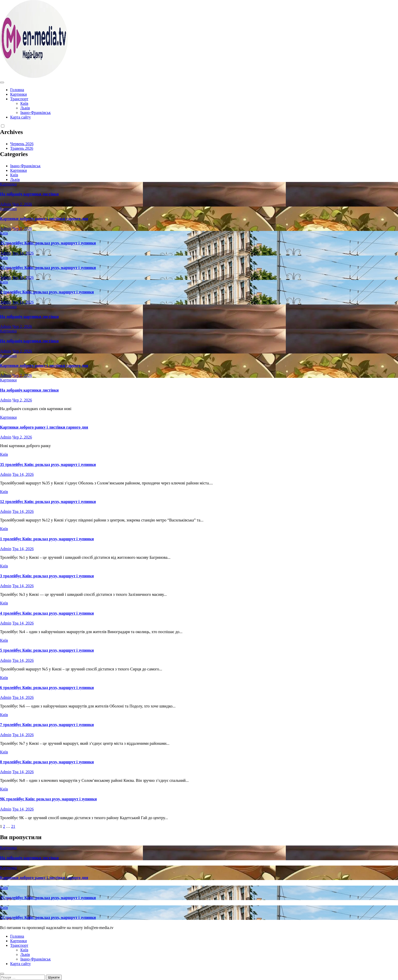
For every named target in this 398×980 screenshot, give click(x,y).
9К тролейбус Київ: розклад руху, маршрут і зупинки (48, 799)
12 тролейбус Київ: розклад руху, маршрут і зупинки (48, 268)
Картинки (19, 94)
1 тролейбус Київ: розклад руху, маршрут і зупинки (47, 292)
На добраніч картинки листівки (29, 194)
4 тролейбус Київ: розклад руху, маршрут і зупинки (47, 613)
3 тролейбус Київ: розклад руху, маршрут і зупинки (47, 576)
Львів (25, 108)
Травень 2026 (22, 148)
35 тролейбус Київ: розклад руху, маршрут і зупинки (48, 243)
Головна (17, 90)
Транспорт (19, 99)
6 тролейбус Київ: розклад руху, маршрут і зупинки (47, 688)
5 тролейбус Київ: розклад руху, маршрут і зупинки (47, 650)
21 (13, 826)
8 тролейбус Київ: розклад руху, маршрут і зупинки (47, 762)
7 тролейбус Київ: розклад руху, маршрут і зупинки (47, 725)
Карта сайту (20, 117)
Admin (6, 204)
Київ (24, 103)
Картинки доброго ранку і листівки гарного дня (44, 219)
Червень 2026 (22, 144)
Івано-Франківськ (36, 113)
